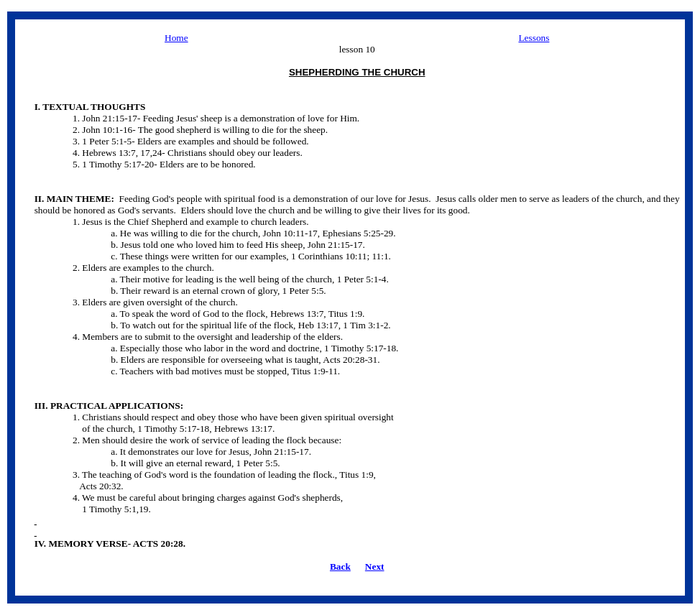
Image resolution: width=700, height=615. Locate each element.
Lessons (534, 38)
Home (176, 38)
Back (340, 567)
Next (375, 567)
